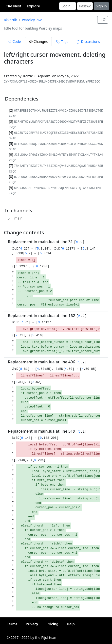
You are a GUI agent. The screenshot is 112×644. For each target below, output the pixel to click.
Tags (62, 42)
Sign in (101, 6)
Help (71, 624)
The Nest (14, 6)
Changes (38, 42)
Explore (34, 6)
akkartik (10, 20)
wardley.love (32, 20)
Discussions (88, 42)
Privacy (32, 624)
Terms (12, 624)
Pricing (52, 624)
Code (14, 42)
